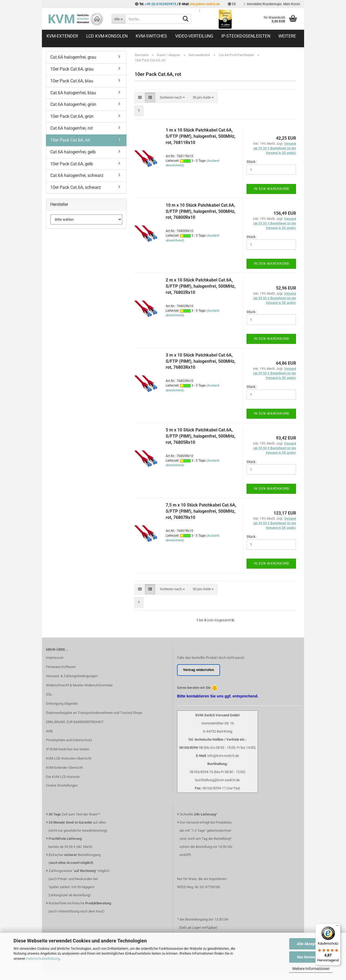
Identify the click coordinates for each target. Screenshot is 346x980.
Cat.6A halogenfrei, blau (73, 93)
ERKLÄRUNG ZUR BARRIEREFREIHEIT (75, 722)
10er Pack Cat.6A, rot (70, 140)
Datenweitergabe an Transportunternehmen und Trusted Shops (94, 713)
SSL (49, 694)
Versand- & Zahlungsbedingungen (72, 676)
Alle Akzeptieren (311, 944)
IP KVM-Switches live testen (68, 749)
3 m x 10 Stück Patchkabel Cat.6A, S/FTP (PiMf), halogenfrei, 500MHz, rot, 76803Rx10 (201, 361)
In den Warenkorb (271, 189)
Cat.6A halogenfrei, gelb (73, 152)
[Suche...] (118, 19)
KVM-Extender (62, 36)
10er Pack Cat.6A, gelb (72, 164)
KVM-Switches (151, 36)
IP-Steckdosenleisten (246, 36)
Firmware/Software (61, 667)
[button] (232, 4)
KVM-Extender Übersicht (64, 768)
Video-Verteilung (194, 36)
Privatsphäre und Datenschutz (69, 740)
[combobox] (172, 98)
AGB (49, 731)
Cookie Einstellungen (62, 785)
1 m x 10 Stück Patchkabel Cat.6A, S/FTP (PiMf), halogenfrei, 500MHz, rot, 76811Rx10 (201, 136)
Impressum (55, 658)
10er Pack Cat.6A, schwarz (76, 187)
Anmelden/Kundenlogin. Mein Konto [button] (272, 4)
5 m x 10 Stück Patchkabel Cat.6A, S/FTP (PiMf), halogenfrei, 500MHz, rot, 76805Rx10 (201, 436)
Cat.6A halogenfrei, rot (71, 128)
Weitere (287, 36)
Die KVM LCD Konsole (63, 777)
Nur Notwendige (311, 957)
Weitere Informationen (311, 969)
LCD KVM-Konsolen (107, 36)
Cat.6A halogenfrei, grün (73, 104)
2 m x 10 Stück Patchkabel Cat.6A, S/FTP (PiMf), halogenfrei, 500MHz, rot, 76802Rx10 (201, 286)
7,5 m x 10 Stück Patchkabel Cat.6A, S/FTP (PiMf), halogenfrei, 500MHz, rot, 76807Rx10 (201, 511)
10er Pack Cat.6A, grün (72, 116)
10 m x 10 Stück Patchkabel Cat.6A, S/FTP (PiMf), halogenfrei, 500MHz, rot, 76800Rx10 (201, 211)
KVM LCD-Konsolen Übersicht (69, 758)
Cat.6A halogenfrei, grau (73, 57)
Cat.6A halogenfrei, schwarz (77, 175)
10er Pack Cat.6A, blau (72, 81)
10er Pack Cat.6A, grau (72, 69)
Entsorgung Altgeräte (62, 704)
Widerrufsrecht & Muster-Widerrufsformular (79, 685)
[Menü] (337, 927)
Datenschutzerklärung (43, 959)
